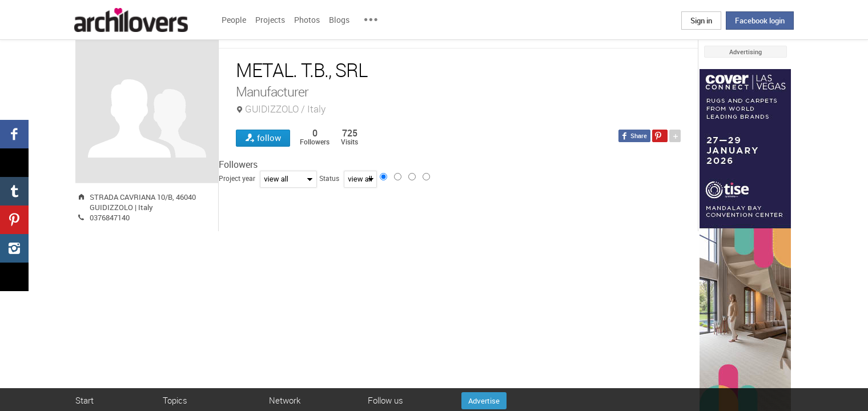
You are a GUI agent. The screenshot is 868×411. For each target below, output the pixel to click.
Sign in (701, 21)
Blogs (339, 20)
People (234, 20)
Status (329, 178)
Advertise (484, 401)
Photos (307, 20)
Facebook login (760, 21)
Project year (237, 178)
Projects (270, 20)
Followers (238, 164)
